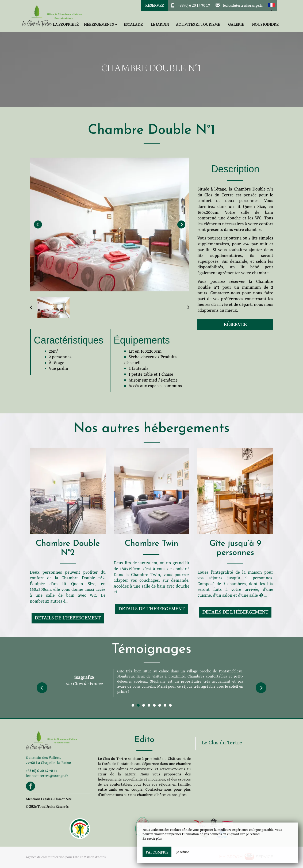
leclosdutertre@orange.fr (243, 5)
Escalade (133, 24)
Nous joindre (265, 24)
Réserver (155, 5)
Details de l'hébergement (68, 617)
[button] (271, 5)
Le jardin (160, 24)
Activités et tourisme (198, 24)
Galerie (236, 24)
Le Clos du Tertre (222, 743)
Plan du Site (63, 799)
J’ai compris (157, 852)
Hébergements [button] (101, 24)
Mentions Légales (39, 799)
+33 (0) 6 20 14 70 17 (194, 5)
